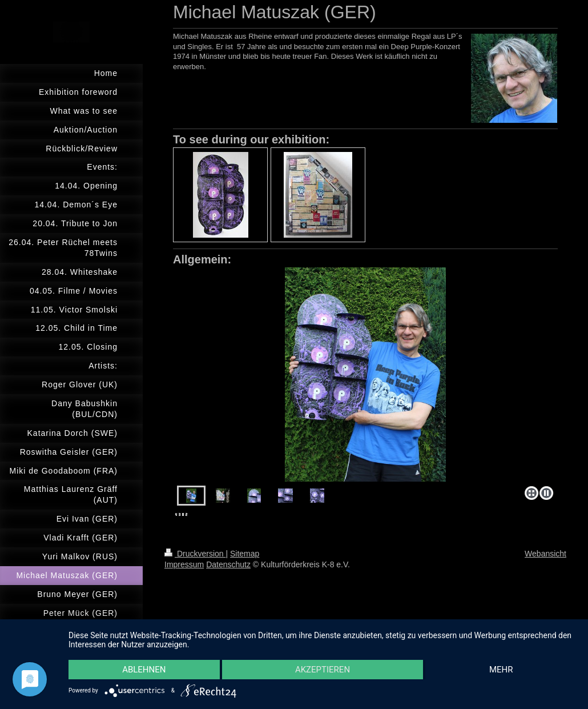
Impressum (184, 564)
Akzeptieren (323, 670)
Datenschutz (228, 564)
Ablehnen (144, 670)
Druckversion (195, 554)
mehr (501, 670)
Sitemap (245, 554)
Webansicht (545, 554)
